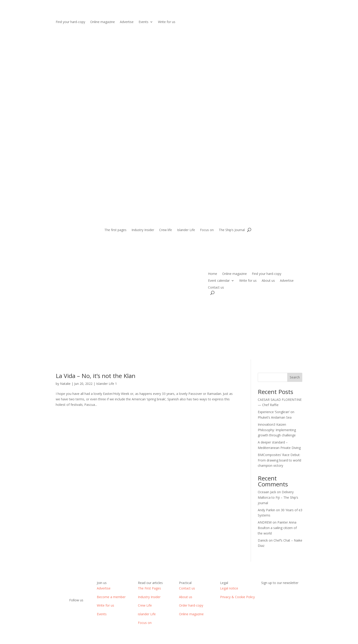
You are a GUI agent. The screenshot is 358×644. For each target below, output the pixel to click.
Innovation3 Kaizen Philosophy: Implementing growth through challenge (277, 430)
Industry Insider (143, 230)
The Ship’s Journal (232, 230)
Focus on (207, 230)
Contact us (216, 288)
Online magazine (103, 22)
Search (295, 377)
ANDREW (265, 522)
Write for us (167, 22)
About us (268, 281)
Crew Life (145, 605)
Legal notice (229, 588)
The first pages (115, 230)
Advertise (127, 22)
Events (143, 22)
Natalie (65, 384)
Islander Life (186, 230)
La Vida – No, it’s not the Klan (96, 376)
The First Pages (149, 588)
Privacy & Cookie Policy (237, 597)
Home (213, 274)
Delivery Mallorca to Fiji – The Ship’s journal (278, 497)
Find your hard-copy (70, 22)
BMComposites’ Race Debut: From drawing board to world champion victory (279, 460)
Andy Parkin (266, 510)
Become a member (111, 597)
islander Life (147, 614)
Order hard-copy (191, 605)
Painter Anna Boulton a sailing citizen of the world (277, 528)
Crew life (166, 230)
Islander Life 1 (107, 384)
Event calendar (219, 281)
